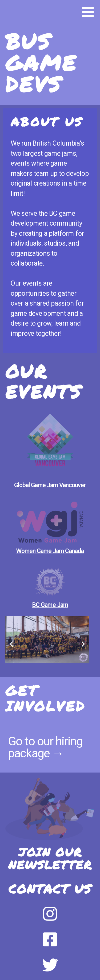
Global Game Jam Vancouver (50, 485)
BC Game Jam (50, 605)
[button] (11, 644)
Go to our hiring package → (45, 747)
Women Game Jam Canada (50, 551)
